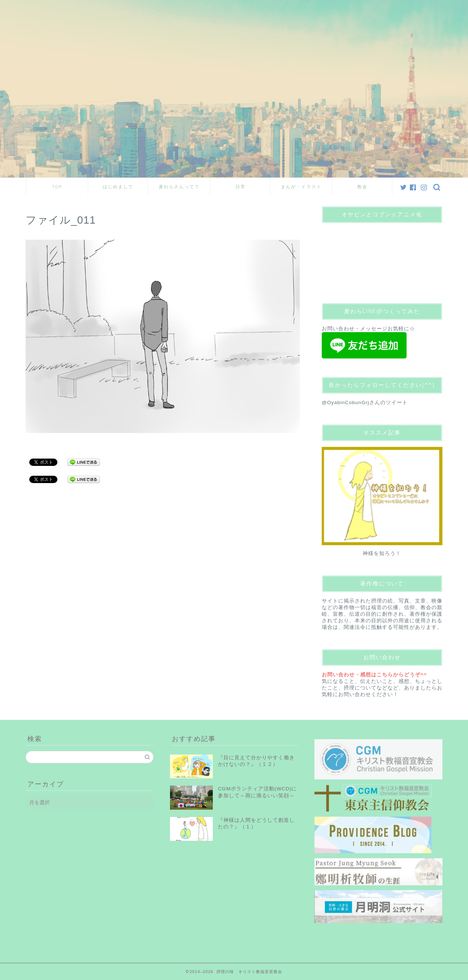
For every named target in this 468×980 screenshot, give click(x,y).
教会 (362, 187)
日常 (241, 187)
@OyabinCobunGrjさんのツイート (365, 402)
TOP (57, 187)
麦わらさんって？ (179, 187)
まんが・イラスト (301, 187)
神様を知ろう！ (382, 553)
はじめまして (118, 187)
